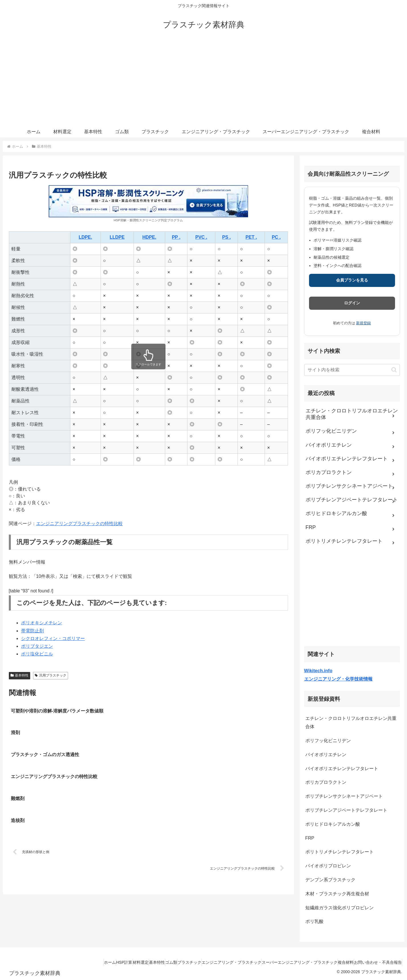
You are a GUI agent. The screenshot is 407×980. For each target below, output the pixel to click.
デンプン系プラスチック (330, 880)
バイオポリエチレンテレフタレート (342, 769)
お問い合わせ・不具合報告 (375, 962)
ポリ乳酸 (314, 921)
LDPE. (85, 237)
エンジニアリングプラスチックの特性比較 (79, 524)
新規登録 (363, 323)
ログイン (352, 303)
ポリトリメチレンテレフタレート (339, 852)
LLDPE (117, 237)
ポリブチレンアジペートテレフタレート (346, 810)
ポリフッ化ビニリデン (328, 741)
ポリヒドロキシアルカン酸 (333, 824)
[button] (394, 370)
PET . (251, 237)
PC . (276, 237)
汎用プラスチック (51, 675)
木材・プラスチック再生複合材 (337, 894)
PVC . (201, 237)
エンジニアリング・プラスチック (212, 962)
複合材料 (337, 962)
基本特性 (20, 675)
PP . (176, 237)
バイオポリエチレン (326, 755)
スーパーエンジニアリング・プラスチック (285, 962)
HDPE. (149, 237)
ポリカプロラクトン (326, 782)
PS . (226, 237)
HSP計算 (76, 962)
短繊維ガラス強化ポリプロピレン (339, 908)
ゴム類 (140, 962)
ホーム (56, 962)
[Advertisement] (204, 83)
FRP (310, 838)
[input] (352, 370)
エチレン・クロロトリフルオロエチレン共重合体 (351, 722)
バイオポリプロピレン (328, 866)
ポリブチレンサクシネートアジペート (344, 796)
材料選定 (98, 962)
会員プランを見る (352, 280)
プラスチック (164, 962)
